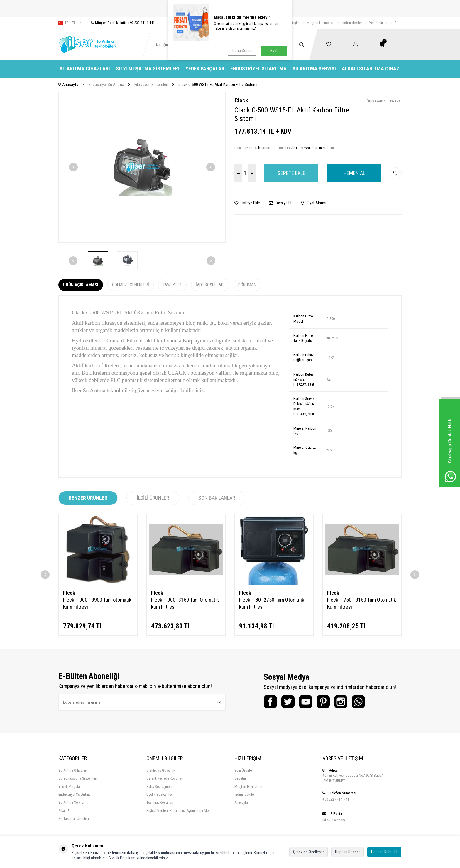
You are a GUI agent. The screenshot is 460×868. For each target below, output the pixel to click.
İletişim (294, 23)
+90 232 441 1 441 (336, 799)
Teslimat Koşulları (160, 802)
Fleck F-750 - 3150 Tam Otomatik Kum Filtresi (362, 603)
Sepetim (241, 778)
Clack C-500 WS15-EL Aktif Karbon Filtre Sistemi (218, 85)
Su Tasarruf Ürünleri (74, 819)
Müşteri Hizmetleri (321, 23)
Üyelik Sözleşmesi (160, 794)
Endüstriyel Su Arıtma (258, 69)
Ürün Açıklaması (81, 285)
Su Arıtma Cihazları (85, 69)
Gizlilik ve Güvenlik (161, 770)
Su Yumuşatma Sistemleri (148, 69)
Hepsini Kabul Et (384, 852)
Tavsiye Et (280, 203)
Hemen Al (354, 173)
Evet (274, 51)
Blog (398, 23)
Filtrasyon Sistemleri (151, 85)
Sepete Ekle (291, 173)
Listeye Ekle (247, 203)
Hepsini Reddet (347, 852)
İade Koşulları (210, 285)
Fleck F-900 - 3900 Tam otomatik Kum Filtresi (97, 603)
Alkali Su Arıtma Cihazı (371, 69)
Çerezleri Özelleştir (308, 852)
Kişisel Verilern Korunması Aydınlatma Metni (179, 811)
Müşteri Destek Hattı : (121, 23)
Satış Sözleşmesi (159, 787)
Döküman (247, 285)
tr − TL (70, 23)
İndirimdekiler (352, 23)
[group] (142, 167)
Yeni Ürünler (378, 23)
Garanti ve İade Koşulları (165, 778)
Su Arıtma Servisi (314, 69)
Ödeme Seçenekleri (131, 285)
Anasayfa (68, 85)
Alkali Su (65, 811)
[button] (73, 167)
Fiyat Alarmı (313, 203)
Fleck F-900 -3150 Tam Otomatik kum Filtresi (185, 603)
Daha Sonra (242, 51)
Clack (241, 100)
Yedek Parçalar (205, 69)
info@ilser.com (334, 820)
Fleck (69, 593)
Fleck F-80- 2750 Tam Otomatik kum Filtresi (272, 603)
